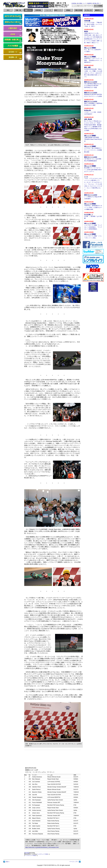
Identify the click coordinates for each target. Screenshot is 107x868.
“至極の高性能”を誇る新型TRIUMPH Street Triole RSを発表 (93, 139)
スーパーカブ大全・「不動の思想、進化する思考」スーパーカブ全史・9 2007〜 (93, 24)
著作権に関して (97, 3)
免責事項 (90, 3)
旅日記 (86, 31)
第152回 (27, 853)
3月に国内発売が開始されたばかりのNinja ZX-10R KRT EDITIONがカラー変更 (93, 86)
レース (86, 177)
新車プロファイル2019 (91, 82)
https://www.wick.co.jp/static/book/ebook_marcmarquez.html (42, 847)
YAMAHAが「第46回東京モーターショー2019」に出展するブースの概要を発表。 (93, 208)
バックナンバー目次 (42, 854)
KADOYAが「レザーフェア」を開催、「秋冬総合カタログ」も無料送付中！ (93, 60)
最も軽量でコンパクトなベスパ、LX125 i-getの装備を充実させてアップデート (93, 170)
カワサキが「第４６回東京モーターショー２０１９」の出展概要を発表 (93, 150)
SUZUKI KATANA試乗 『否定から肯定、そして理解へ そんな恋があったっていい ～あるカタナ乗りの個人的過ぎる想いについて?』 (93, 73)
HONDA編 (87, 21)
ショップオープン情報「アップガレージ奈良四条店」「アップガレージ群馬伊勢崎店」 (93, 227)
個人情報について (82, 3)
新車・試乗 (87, 67)
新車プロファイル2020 (91, 157)
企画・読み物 (88, 119)
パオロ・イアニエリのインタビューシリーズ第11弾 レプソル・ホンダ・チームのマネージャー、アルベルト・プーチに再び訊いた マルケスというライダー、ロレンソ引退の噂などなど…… (93, 184)
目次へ (8, 862)
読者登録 (74, 3)
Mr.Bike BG (88, 110)
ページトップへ (74, 862)
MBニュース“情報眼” (90, 48)
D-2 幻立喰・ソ (89, 214)
